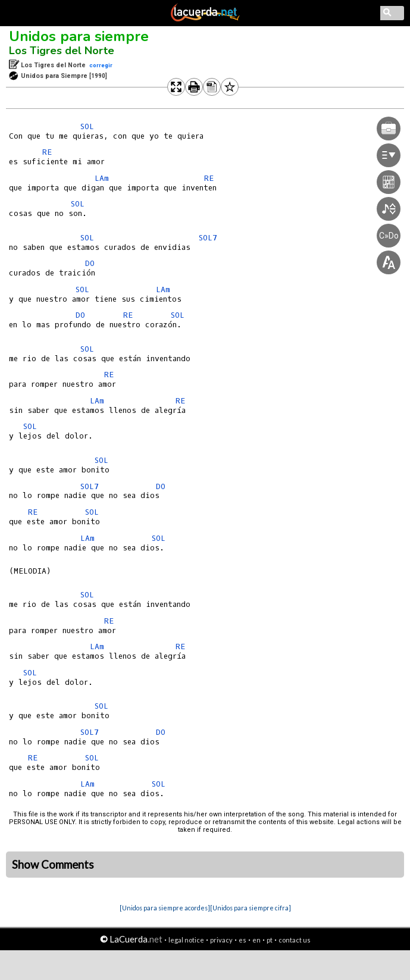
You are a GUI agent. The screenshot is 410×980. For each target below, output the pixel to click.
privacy (221, 940)
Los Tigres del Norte (62, 51)
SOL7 (208, 238)
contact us (295, 940)
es (242, 940)
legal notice (186, 940)
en (256, 940)
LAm (102, 178)
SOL (87, 126)
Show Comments (53, 865)
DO (90, 263)
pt (270, 940)
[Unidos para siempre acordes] (165, 908)
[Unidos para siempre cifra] (251, 908)
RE (47, 152)
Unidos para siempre (79, 36)
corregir (101, 65)
